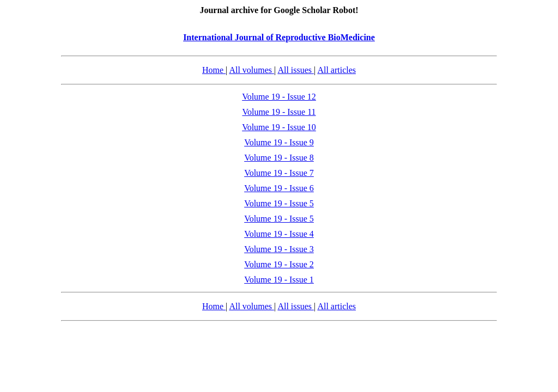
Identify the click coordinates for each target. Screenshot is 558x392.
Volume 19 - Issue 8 (279, 158)
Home (214, 70)
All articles (336, 70)
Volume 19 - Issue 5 (279, 203)
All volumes (251, 70)
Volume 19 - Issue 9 (279, 142)
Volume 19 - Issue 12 (279, 97)
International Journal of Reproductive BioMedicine (279, 37)
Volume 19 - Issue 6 (279, 188)
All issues (296, 70)
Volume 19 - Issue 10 (279, 127)
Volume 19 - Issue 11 (279, 112)
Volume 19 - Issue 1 (279, 280)
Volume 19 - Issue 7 (279, 173)
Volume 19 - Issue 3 (279, 249)
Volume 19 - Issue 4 (279, 234)
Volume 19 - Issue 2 (279, 264)
